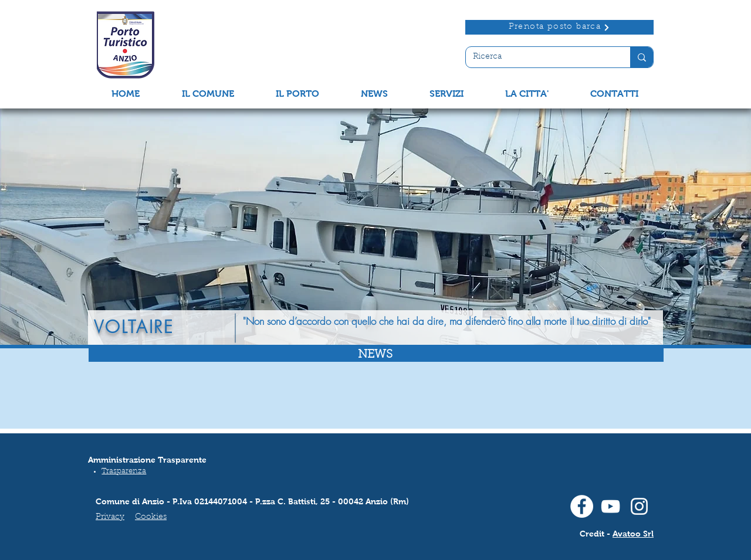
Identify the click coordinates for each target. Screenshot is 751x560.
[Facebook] (582, 506)
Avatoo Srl (633, 534)
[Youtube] (610, 506)
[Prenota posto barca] (559, 27)
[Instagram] (639, 506)
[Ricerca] (539, 57)
